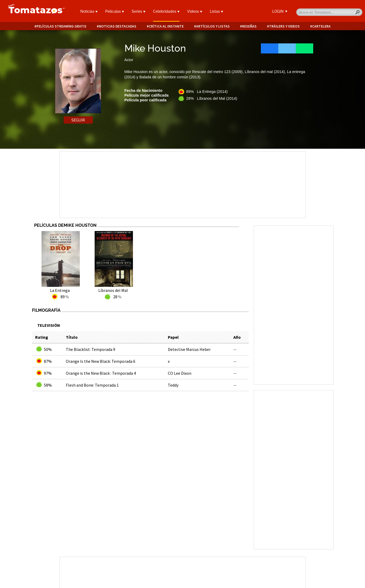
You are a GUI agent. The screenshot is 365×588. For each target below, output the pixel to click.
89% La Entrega (207, 92)
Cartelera (321, 26)
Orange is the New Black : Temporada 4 (101, 373)
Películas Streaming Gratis (61, 26)
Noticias (89, 11)
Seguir (78, 120)
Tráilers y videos (284, 26)
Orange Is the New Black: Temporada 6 (101, 361)
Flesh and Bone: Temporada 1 (92, 385)
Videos (195, 11)
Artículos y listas (213, 26)
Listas (216, 11)
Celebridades (166, 11)
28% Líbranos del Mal (212, 98)
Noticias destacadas (118, 26)
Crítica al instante (166, 26)
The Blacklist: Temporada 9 (91, 349)
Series (138, 11)
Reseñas (249, 26)
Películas (115, 11)
